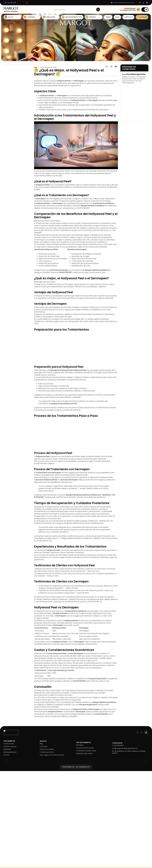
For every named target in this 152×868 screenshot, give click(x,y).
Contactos (44, 747)
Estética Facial (9, 744)
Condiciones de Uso (47, 752)
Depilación (7, 749)
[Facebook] (111, 67)
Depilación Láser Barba (84, 754)
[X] (107, 67)
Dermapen (80, 745)
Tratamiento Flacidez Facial (86, 751)
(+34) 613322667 (118, 746)
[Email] (116, 67)
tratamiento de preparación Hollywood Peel (68, 370)
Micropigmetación (10, 752)
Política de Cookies (47, 749)
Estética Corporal (10, 747)
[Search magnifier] (98, 9)
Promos (6, 755)
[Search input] (75, 10)
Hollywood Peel (53, 550)
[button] (145, 10)
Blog (36, 67)
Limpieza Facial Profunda (85, 748)
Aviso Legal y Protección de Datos (52, 755)
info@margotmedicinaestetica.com (125, 748)
